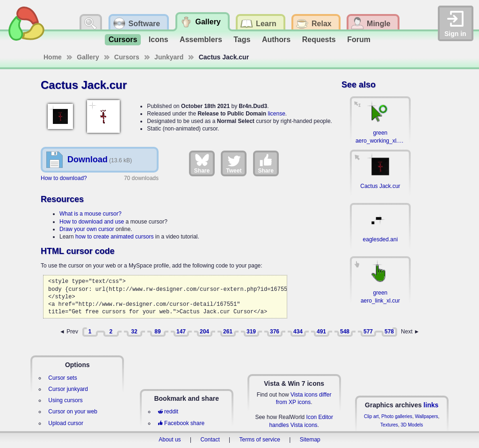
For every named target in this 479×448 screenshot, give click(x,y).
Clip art (371, 416)
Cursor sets (62, 378)
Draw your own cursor (87, 229)
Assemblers (201, 40)
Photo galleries (397, 416)
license (276, 114)
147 (181, 332)
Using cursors (65, 400)
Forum (359, 40)
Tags (242, 40)
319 (251, 332)
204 (204, 332)
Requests (319, 40)
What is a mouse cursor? (91, 214)
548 (345, 332)
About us (170, 440)
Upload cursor (66, 423)
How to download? (64, 178)
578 (389, 332)
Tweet (234, 163)
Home (53, 57)
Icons (159, 40)
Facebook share (181, 423)
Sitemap (310, 440)
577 (368, 332)
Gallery (88, 57)
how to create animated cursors (114, 237)
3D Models (412, 425)
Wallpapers (427, 416)
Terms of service (260, 440)
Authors (276, 40)
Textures (389, 425)
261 (228, 332)
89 (157, 332)
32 (134, 332)
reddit (168, 412)
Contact (210, 440)
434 (298, 332)
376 (275, 332)
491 (321, 332)
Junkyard (169, 57)
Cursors (123, 40)
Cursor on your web (73, 412)
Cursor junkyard (68, 389)
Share (202, 163)
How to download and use (92, 222)
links (431, 405)
